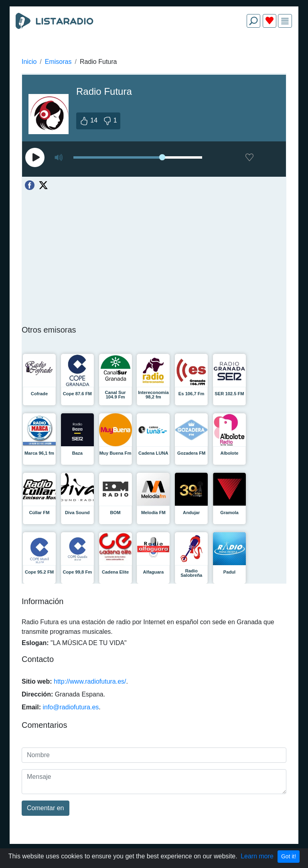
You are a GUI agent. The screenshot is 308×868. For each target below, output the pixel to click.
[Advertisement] (154, 53)
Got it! (289, 856)
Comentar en (46, 808)
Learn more (257, 856)
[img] (285, 21)
